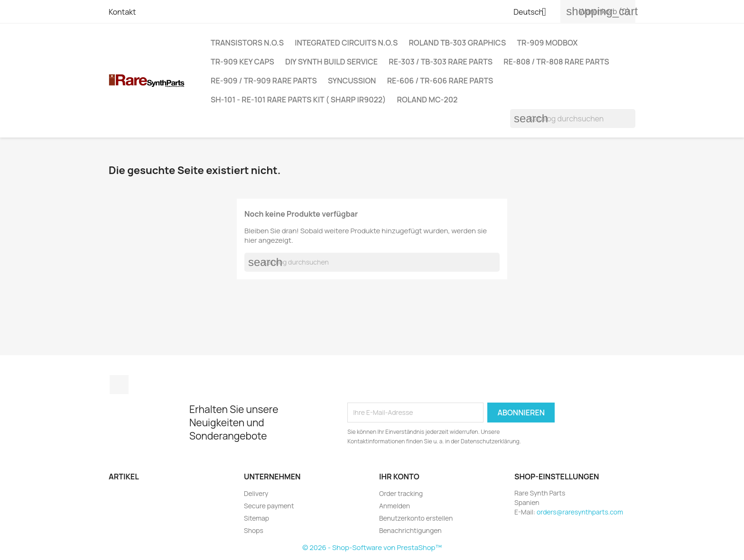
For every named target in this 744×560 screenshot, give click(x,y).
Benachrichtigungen (410, 530)
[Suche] (573, 119)
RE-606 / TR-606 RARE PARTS (440, 81)
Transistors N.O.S (247, 43)
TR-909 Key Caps (242, 62)
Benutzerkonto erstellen (416, 518)
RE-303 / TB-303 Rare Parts (441, 62)
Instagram (119, 385)
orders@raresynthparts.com (580, 512)
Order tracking (401, 493)
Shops (254, 530)
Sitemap (256, 518)
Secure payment (269, 506)
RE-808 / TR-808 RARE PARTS (556, 62)
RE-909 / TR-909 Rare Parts (264, 81)
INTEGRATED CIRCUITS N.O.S (346, 43)
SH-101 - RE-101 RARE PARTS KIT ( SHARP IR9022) (298, 100)
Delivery (256, 493)
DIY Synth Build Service (331, 62)
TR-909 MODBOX (547, 43)
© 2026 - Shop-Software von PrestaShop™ (372, 547)
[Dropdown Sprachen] (533, 13)
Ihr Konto (399, 477)
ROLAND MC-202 (428, 100)
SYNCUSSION (352, 81)
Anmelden (395, 506)
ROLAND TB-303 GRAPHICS (457, 43)
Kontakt (122, 12)
